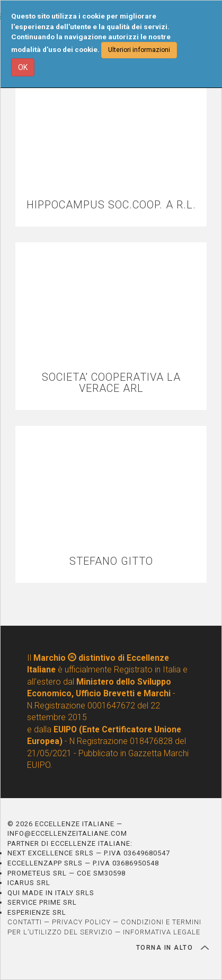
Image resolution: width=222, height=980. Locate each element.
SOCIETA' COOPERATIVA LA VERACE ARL (111, 383)
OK (23, 67)
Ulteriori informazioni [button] (139, 50)
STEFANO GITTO (111, 561)
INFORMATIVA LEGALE (162, 932)
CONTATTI (25, 922)
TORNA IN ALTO (172, 948)
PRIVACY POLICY (81, 922)
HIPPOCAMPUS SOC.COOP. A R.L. (111, 205)
